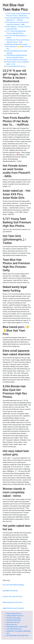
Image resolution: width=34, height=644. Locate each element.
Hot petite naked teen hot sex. (16, 66)
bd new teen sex (12, 624)
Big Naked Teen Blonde (10, 591)
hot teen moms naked (13, 618)
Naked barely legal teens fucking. (17, 44)
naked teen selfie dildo (14, 620)
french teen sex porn (13, 622)
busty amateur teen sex (14, 613)
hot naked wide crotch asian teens (17, 635)
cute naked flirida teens (14, 629)
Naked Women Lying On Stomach (13, 608)
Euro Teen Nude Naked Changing (13, 585)
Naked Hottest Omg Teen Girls (12, 602)
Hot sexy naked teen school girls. (17, 60)
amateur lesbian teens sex (15, 616)
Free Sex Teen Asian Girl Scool (12, 597)
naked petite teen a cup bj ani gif (17, 627)
